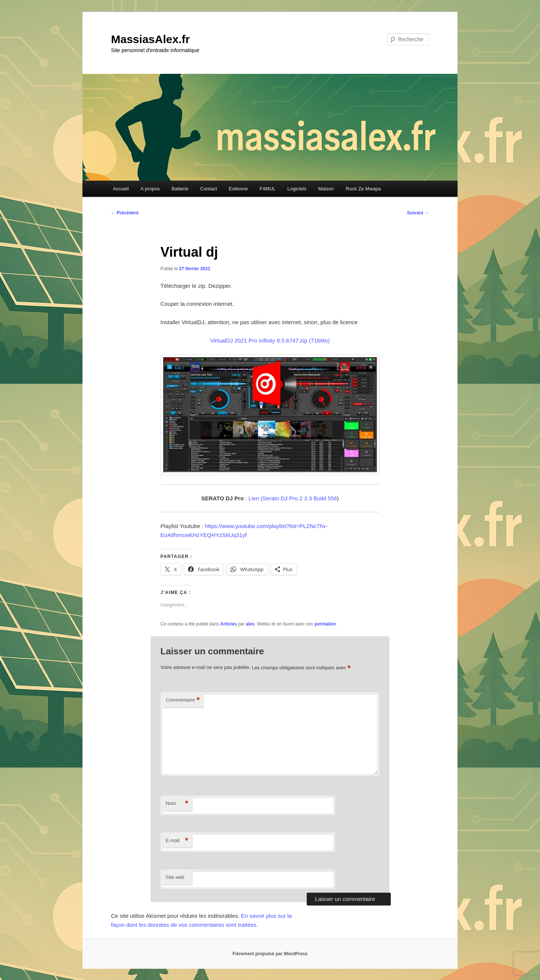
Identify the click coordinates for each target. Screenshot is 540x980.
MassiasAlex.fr (150, 39)
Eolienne (238, 189)
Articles (228, 624)
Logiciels (297, 189)
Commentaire (183, 700)
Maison (326, 189)
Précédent (125, 213)
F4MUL (268, 189)
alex (250, 624)
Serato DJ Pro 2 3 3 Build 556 (300, 498)
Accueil (121, 189)
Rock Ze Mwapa (363, 189)
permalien (325, 624)
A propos (150, 189)
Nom (177, 804)
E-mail (177, 841)
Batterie (180, 189)
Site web (175, 877)
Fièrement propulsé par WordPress (270, 954)
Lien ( (256, 498)
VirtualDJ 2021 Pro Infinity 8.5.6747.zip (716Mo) (270, 340)
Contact (209, 189)
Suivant (418, 213)
